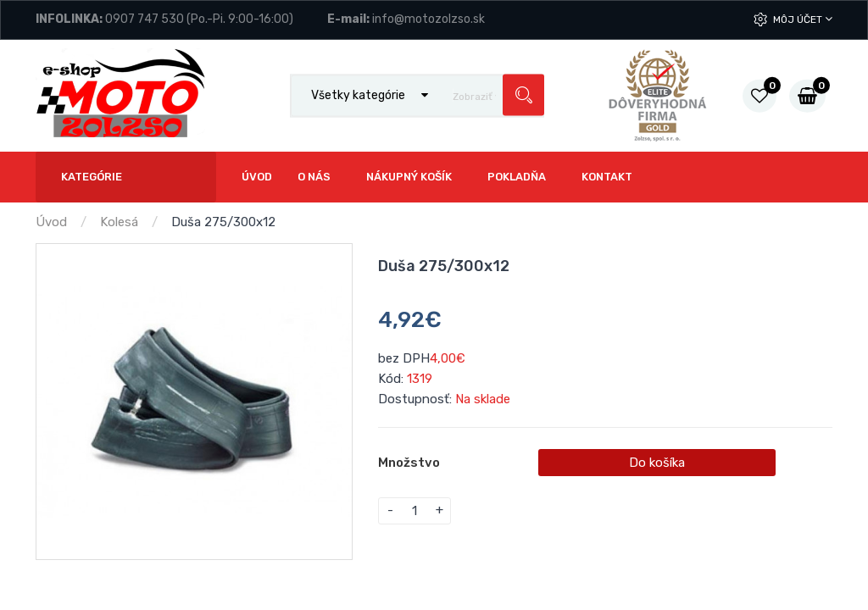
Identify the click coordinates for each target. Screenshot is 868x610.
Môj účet (803, 19)
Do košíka (657, 463)
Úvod (51, 222)
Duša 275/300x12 (223, 222)
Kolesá (119, 222)
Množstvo (409, 463)
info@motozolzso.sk (428, 19)
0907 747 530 (145, 19)
